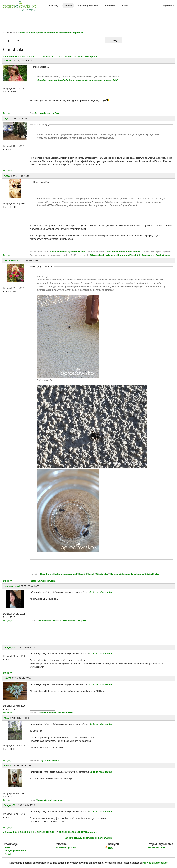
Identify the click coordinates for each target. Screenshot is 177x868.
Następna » (91, 56)
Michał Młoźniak (156, 847)
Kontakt (8, 854)
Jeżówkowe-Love (46, 620)
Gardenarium (11, 260)
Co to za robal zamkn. (101, 592)
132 (61, 56)
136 (78, 56)
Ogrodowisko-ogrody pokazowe (127, 574)
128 (43, 56)
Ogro (7, 118)
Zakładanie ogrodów (66, 847)
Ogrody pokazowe (88, 6)
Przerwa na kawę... (48, 713)
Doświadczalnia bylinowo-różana (122, 252)
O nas (7, 847)
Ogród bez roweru (49, 760)
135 (74, 56)
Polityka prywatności (15, 851)
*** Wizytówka (66, 713)
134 (70, 56)
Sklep (125, 6)
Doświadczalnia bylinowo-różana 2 (69, 252)
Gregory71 (10, 647)
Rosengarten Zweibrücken (156, 255)
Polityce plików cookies (155, 863)
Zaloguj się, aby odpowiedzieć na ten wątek (88, 838)
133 (65, 56)
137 (83, 56)
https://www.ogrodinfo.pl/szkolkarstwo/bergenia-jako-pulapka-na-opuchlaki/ (77, 80)
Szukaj (113, 40)
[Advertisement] (88, 21)
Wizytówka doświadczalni (104, 255)
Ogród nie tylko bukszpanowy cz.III (59, 574)
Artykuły (53, 6)
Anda (7, 176)
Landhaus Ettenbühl (129, 255)
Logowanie (168, 6)
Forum (68, 6)
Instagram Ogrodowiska (43, 581)
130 (52, 56)
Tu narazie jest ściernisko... (51, 800)
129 (48, 56)
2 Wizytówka (152, 574)
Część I (92, 574)
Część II (82, 574)
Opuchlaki (79, 33)
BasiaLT (8, 766)
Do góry (7, 113)
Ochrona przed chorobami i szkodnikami (49, 33)
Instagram (110, 6)
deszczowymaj (12, 586)
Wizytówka (102, 574)
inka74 (7, 678)
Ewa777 (8, 61)
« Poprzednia (10, 56)
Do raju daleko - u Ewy (47, 113)
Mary (7, 718)
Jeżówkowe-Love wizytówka (74, 620)
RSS (109, 848)
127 (39, 56)
